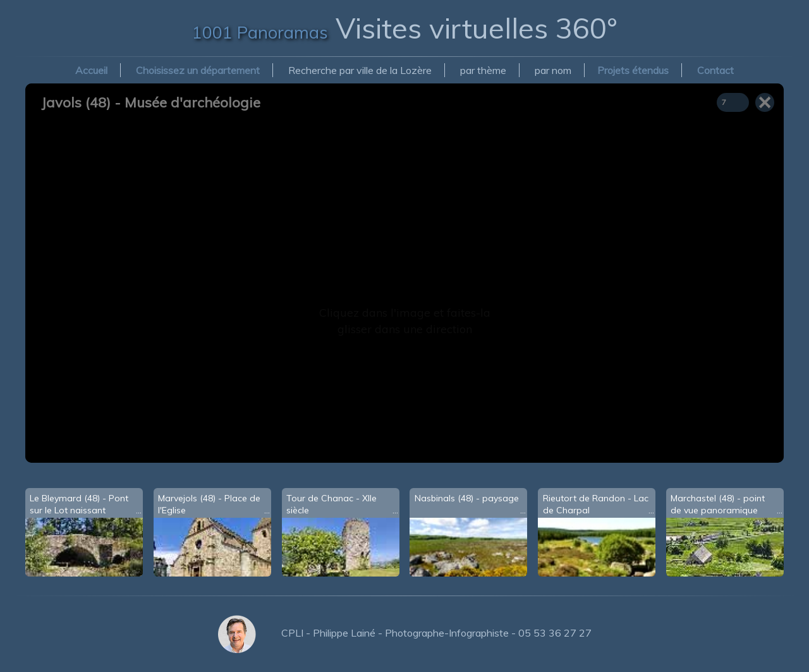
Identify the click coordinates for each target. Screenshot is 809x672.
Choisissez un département (198, 70)
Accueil (91, 70)
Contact (715, 70)
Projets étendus (633, 70)
